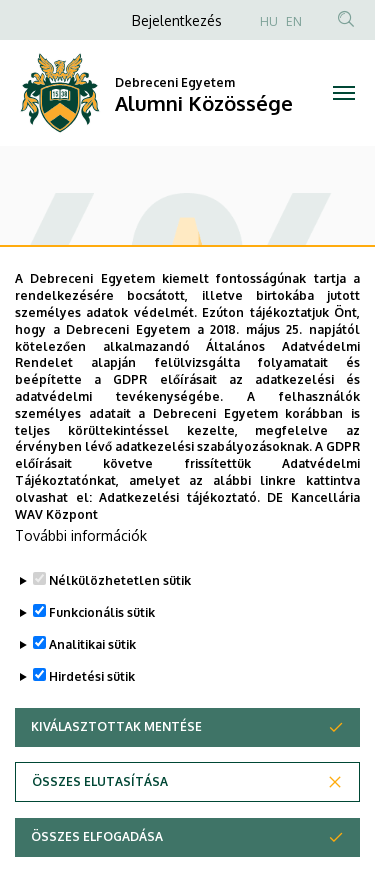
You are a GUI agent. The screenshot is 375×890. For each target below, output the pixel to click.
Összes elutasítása (100, 825)
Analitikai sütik (92, 688)
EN (294, 21)
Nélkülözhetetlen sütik (120, 624)
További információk (81, 579)
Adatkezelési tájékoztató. (179, 541)
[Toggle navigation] (344, 93)
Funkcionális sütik (102, 656)
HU (269, 21)
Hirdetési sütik (92, 720)
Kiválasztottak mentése (116, 770)
